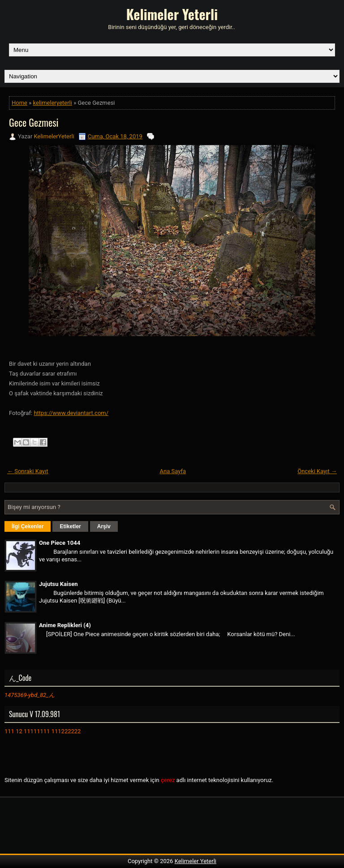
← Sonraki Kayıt (28, 471)
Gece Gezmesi (34, 122)
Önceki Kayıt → (317, 471)
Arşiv (104, 526)
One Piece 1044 (60, 543)
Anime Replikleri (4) (65, 625)
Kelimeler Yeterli (172, 14)
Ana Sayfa (173, 471)
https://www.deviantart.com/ (71, 413)
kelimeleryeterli (53, 103)
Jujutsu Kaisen (58, 584)
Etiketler (70, 526)
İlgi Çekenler (28, 526)
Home (19, 103)
